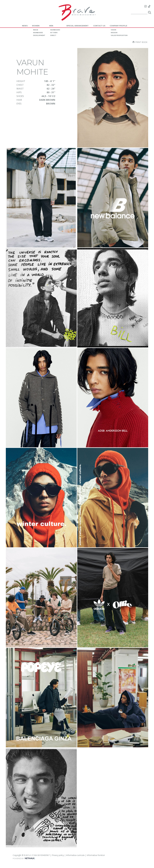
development (39, 35)
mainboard (38, 33)
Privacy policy (58, 855)
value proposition (119, 35)
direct (53, 35)
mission (114, 33)
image (36, 30)
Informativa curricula (75, 855)
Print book (140, 42)
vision (113, 30)
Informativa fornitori (96, 855)
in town (54, 33)
